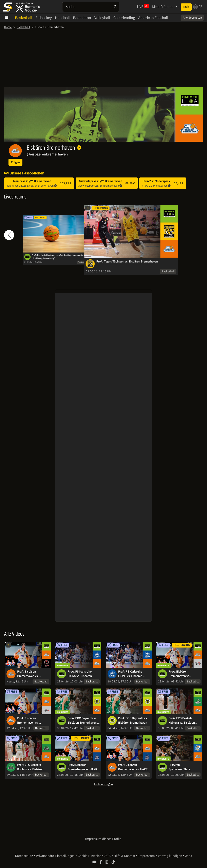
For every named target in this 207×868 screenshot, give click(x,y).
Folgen (15, 162)
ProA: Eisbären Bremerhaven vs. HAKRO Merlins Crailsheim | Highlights (83, 767)
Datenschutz (24, 856)
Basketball (24, 18)
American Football (153, 18)
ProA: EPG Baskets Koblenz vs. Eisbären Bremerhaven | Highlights (182, 721)
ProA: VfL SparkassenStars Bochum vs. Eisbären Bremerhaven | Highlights (182, 767)
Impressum (147, 856)
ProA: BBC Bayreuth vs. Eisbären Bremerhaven (133, 720)
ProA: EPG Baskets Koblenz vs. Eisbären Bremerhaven (30, 767)
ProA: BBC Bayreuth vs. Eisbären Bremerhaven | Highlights (83, 721)
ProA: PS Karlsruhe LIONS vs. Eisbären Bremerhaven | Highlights (80, 674)
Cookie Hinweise (90, 856)
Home (8, 27)
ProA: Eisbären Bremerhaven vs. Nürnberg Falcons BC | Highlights (183, 674)
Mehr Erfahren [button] (163, 7)
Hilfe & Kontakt (125, 856)
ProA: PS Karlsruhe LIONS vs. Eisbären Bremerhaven (130, 674)
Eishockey (44, 18)
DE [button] (198, 7)
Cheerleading (124, 18)
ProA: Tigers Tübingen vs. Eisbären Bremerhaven (127, 261)
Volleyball (102, 18)
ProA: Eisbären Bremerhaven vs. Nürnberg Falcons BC (31, 721)
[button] (9, 235)
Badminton (82, 18)
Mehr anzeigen (103, 784)
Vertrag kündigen (170, 856)
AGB (108, 856)
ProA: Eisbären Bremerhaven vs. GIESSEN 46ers (28, 674)
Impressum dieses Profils (103, 839)
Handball (62, 18)
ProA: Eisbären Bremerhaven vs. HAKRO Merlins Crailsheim (134, 767)
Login (186, 7)
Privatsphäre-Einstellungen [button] (56, 856)
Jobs (189, 856)
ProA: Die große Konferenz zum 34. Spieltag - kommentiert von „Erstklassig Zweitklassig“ (60, 257)
